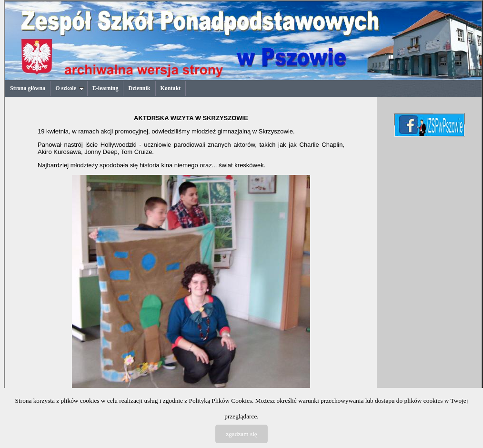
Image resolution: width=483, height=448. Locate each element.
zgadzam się (241, 434)
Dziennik (139, 88)
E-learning (106, 88)
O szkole (70, 88)
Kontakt (171, 88)
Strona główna (28, 88)
